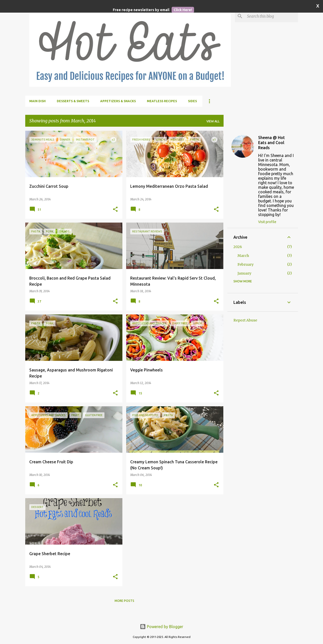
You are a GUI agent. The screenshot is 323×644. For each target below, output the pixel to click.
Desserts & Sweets (73, 101)
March (243, 256)
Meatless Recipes (162, 101)
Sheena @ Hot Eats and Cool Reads (272, 143)
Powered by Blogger (161, 627)
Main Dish (37, 101)
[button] (115, 209)
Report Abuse (245, 320)
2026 (238, 247)
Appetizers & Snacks (118, 101)
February (246, 264)
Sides (192, 101)
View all (213, 121)
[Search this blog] (272, 16)
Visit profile (267, 222)
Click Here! (183, 10)
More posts (124, 601)
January (244, 273)
